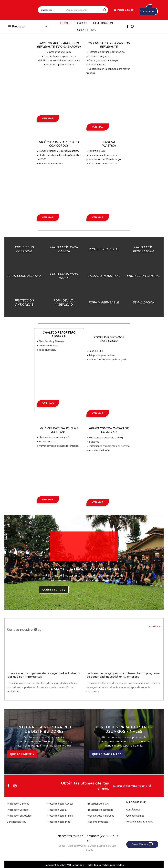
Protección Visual (57, 810)
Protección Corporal (24, 249)
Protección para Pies (58, 822)
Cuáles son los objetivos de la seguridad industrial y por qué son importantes (44, 675)
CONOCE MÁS (86, 30)
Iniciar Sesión (124, 10)
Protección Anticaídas (24, 302)
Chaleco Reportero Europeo (59, 334)
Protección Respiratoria (100, 810)
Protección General (18, 804)
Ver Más (48, 119)
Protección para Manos (60, 816)
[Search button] (105, 10)
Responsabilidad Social (139, 822)
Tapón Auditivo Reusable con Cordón (59, 144)
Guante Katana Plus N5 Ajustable (59, 430)
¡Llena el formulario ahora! (132, 786)
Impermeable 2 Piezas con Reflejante (109, 45)
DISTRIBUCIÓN (103, 23)
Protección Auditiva (24, 276)
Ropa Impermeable (97, 822)
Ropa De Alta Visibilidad (100, 816)
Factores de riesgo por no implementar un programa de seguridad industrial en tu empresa (123, 675)
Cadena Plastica (109, 144)
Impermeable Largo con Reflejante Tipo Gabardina (59, 45)
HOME (64, 23)
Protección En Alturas (19, 816)
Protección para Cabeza (64, 249)
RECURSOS (81, 23)
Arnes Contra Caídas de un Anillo (109, 430)
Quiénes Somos (135, 816)
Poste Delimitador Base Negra (109, 339)
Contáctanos (133, 810)
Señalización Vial (16, 822)
